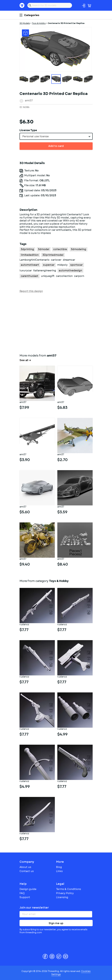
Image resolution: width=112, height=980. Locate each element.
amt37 (29, 101)
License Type (28, 130)
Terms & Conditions (69, 889)
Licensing (62, 897)
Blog (59, 867)
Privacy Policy (65, 893)
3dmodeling (79, 249)
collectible (60, 249)
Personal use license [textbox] (36, 136)
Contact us (27, 871)
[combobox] (56, 136)
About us (25, 867)
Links (59, 871)
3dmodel (44, 249)
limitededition (30, 255)
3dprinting (27, 249)
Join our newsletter (34, 908)
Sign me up (56, 923)
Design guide (28, 889)
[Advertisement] (56, 323)
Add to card (56, 146)
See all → (25, 360)
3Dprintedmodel (53, 255)
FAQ (22, 893)
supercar (49, 265)
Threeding (22, 5)
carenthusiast (30, 276)
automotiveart (30, 265)
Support (25, 897)
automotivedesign (70, 270)
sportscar (76, 265)
